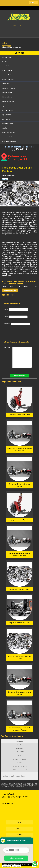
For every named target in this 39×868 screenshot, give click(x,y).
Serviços (20, 53)
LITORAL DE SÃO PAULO (19, 766)
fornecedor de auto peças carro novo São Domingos (19, 449)
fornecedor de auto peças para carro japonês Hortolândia (19, 555)
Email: (16, 317)
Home (20, 823)
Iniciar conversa (16, 858)
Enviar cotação (19, 376)
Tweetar (5, 179)
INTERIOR (20, 763)
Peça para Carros (7, 106)
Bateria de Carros (7, 66)
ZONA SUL (20, 756)
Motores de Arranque (8, 101)
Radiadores (5, 128)
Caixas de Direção (7, 70)
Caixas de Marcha (7, 75)
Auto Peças (5, 62)
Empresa (19, 829)
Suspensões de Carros (8, 137)
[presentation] (17, 333)
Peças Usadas (6, 119)
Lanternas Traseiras (8, 93)
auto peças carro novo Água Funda (19, 520)
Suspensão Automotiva (8, 133)
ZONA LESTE (20, 745)
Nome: (16, 310)
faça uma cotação (10, 290)
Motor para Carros (7, 97)
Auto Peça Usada (7, 57)
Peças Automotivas (7, 110)
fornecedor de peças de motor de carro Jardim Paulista (19, 729)
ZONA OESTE (20, 752)
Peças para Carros (7, 115)
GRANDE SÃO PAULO (19, 759)
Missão (20, 835)
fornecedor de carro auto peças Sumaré (19, 485)
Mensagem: (18, 358)
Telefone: (17, 324)
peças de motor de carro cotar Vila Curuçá (20, 657)
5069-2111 (21, 26)
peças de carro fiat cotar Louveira (20, 589)
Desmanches (6, 84)
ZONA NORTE (19, 748)
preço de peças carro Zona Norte (20, 623)
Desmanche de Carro (8, 79)
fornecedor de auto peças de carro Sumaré (20, 693)
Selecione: (20, 741)
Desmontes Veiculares (8, 88)
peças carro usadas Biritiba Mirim (19, 415)
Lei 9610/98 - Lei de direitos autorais (24, 787)
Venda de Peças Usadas (9, 141)
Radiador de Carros (7, 124)
